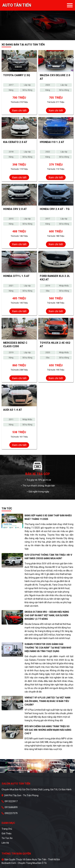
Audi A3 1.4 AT (13, 410)
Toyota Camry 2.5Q (17, 75)
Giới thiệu (7, 833)
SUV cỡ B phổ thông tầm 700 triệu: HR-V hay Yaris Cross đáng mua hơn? (48, 557)
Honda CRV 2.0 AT (15, 209)
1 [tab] (35, 38)
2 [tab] (40, 38)
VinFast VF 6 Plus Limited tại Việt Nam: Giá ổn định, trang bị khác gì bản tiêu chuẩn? (48, 701)
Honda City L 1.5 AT (16, 276)
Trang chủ (7, 829)
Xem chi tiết (19, 110)
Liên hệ (5, 843)
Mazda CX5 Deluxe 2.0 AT (55, 77)
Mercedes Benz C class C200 (15, 344)
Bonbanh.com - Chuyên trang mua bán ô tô (24, 863)
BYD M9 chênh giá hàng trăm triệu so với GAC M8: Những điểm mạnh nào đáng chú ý (48, 730)
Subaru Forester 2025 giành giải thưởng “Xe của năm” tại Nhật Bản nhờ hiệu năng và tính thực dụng (48, 648)
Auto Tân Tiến (17, 5)
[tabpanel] (37, 20)
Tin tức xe (7, 838)
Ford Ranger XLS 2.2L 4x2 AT (55, 278)
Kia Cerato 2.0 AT (15, 142)
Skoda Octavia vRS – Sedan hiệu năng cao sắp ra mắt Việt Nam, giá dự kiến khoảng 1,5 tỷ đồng (47, 615)
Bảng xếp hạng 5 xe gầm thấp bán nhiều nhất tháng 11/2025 (48, 517)
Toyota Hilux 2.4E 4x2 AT (55, 344)
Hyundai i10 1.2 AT (52, 142)
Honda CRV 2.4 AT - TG (55, 209)
